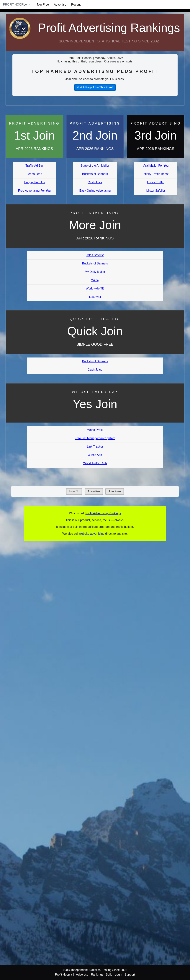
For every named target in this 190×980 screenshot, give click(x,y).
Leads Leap (35, 174)
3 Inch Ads (95, 455)
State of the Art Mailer (95, 166)
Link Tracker (95, 447)
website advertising (92, 534)
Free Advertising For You (34, 191)
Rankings (97, 975)
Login (118, 975)
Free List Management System (95, 438)
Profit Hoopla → (17, 5)
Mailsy (95, 280)
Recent (76, 5)
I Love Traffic (156, 182)
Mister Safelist (155, 191)
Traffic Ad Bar (34, 166)
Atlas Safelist (95, 255)
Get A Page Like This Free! (95, 87)
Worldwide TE (95, 288)
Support (130, 975)
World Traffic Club (95, 463)
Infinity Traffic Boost (156, 174)
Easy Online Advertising (95, 191)
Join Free (43, 5)
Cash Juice (95, 182)
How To (74, 491)
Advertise (60, 5)
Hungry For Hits (34, 182)
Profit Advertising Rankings (109, 28)
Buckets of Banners (95, 174)
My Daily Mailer (95, 272)
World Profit (95, 430)
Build (109, 975)
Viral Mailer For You (156, 166)
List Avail (95, 297)
